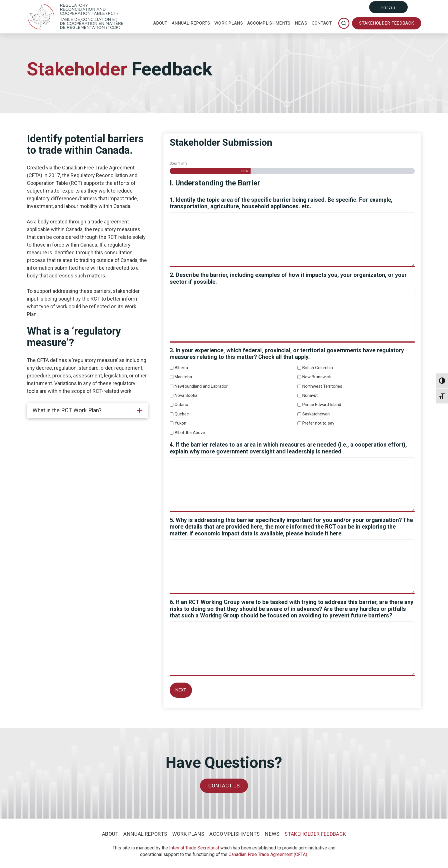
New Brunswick (317, 377)
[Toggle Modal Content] (344, 23)
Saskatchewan (316, 414)
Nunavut (310, 395)
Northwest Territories (322, 386)
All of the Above (190, 433)
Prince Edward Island (322, 405)
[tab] (87, 411)
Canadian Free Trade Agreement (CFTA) (268, 854)
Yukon (180, 423)
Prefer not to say (318, 423)
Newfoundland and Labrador (201, 386)
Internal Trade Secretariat (194, 848)
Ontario (181, 405)
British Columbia (318, 368)
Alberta (181, 368)
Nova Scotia (186, 395)
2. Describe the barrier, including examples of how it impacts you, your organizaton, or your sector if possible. (288, 278)
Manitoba (183, 377)
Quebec (182, 414)
